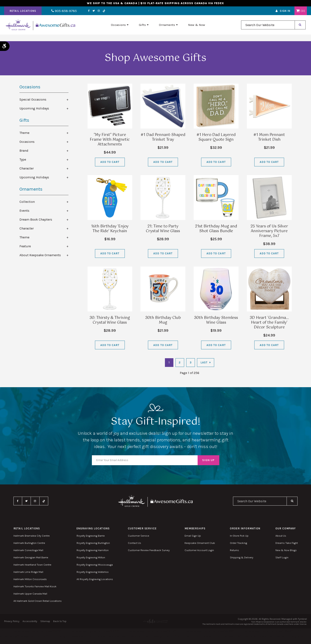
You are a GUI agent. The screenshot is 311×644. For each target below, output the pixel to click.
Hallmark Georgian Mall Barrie (31, 557)
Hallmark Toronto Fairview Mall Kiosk (35, 586)
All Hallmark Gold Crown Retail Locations (38, 601)
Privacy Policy (12, 621)
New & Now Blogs (286, 550)
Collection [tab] (27, 202)
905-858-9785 (59, 13)
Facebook (80, 13)
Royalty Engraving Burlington (93, 543)
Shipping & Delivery (242, 557)
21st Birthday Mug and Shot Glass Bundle (216, 229)
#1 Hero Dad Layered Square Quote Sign (216, 137)
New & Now (197, 29)
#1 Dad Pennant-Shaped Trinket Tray (163, 137)
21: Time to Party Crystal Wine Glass (163, 229)
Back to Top (60, 621)
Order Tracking (238, 543)
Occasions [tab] (27, 142)
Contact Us (134, 543)
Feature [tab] (25, 246)
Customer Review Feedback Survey (149, 550)
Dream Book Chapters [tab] (36, 219)
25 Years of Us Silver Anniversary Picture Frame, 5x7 (269, 231)
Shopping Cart (298, 13)
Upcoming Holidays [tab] (34, 108)
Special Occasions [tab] (33, 99)
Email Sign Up (193, 536)
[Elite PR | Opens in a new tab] (155, 621)
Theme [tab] (24, 133)
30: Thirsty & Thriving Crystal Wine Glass (110, 320)
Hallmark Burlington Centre (29, 543)
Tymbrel (302, 619)
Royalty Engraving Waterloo (93, 572)
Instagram (89, 13)
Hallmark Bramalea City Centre (32, 536)
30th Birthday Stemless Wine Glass (216, 320)
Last (204, 362)
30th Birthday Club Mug (163, 320)
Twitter (84, 13)
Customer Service (139, 536)
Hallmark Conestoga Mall (28, 550)
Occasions (118, 29)
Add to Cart (110, 162)
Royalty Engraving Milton (91, 557)
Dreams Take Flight (287, 543)
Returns (234, 550)
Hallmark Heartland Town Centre (32, 565)
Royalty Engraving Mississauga (95, 565)
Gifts (142, 29)
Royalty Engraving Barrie (91, 536)
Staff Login (282, 557)
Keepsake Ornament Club (200, 543)
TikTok (95, 13)
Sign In (285, 13)
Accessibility (30, 621)
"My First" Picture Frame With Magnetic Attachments (110, 140)
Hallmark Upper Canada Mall (30, 594)
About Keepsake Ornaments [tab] (40, 255)
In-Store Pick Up (239, 536)
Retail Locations (23, 13)
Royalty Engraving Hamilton (93, 550)
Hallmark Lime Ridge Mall (28, 572)
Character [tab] (27, 168)
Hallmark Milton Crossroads (30, 579)
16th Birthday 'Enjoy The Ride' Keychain (110, 229)
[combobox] (268, 29)
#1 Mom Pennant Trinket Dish (269, 137)
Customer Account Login (199, 550)
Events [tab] (24, 211)
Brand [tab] (24, 151)
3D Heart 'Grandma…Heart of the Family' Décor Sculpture (269, 323)
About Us (281, 536)
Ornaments (167, 29)
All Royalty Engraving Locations (95, 579)
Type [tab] (23, 159)
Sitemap (45, 621)
